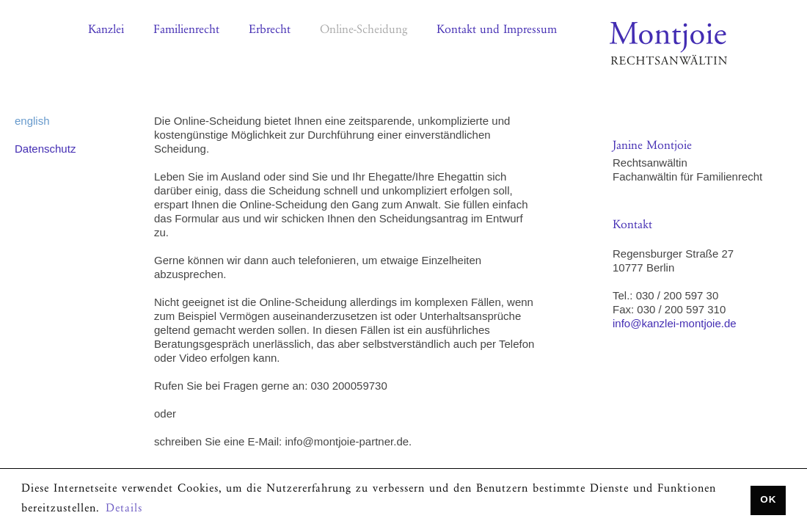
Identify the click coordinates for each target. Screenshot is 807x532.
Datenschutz (45, 149)
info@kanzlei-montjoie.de (675, 323)
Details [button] (124, 509)
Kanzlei (106, 30)
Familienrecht (186, 30)
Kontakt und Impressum (497, 30)
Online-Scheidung (364, 30)
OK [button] (768, 499)
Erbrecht (270, 30)
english (32, 121)
